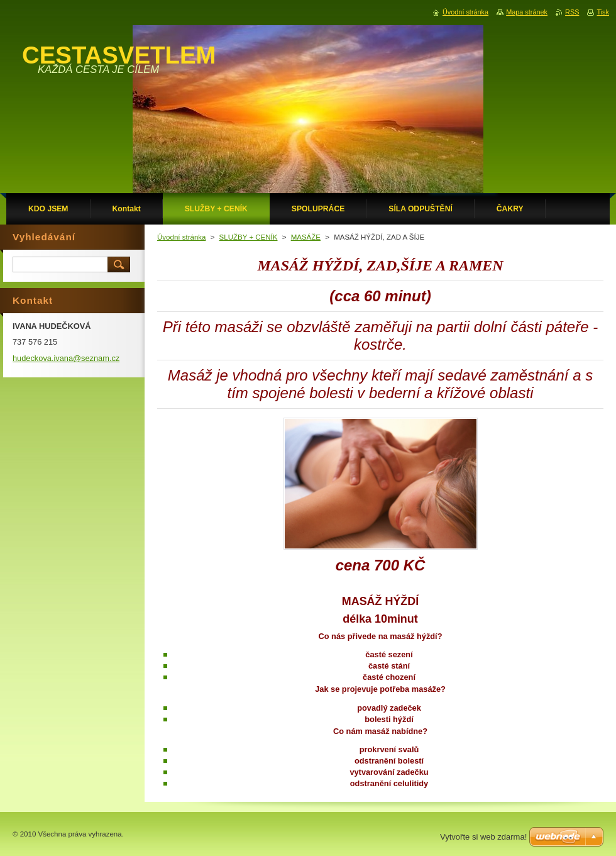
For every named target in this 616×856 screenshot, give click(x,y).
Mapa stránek (527, 12)
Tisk (603, 12)
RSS (572, 12)
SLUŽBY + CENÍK (249, 237)
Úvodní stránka (181, 237)
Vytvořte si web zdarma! (483, 837)
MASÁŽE (306, 237)
